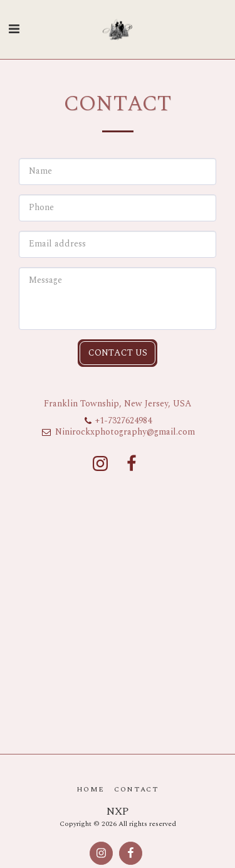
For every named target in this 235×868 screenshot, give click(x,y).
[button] (14, 29)
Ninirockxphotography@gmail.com (118, 432)
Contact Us (118, 353)
